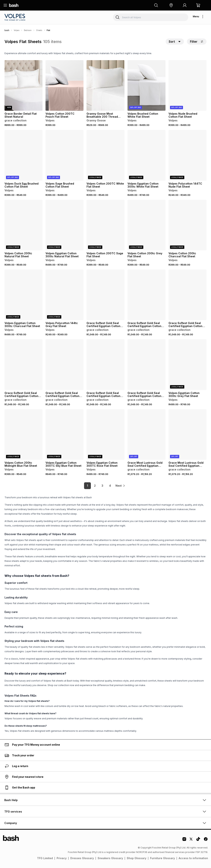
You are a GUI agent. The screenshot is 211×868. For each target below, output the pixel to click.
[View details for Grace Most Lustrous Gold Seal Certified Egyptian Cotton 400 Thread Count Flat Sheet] (146, 434)
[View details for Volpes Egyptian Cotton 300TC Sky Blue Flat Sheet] (65, 434)
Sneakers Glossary (110, 858)
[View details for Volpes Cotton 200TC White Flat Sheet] (105, 155)
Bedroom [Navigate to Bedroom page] (28, 30)
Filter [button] (197, 42)
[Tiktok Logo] (198, 840)
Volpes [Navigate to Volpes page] (17, 30)
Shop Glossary (137, 858)
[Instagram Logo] (184, 840)
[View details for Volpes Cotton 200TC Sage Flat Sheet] (105, 225)
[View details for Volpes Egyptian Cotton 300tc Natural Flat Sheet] (65, 225)
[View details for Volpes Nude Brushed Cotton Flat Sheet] (187, 85)
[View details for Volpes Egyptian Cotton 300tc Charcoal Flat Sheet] (24, 295)
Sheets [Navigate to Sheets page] (39, 30)
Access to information (193, 858)
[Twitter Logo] (191, 840)
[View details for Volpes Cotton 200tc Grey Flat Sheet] (146, 225)
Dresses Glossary (82, 858)
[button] (171, 5)
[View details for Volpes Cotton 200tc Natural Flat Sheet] (24, 225)
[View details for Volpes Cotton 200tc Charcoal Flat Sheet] (187, 225)
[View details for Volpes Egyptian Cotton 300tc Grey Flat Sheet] (187, 365)
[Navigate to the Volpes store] (15, 17)
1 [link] (85, 486)
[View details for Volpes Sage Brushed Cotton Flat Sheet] (65, 155)
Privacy (62, 858)
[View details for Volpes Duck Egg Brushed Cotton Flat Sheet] (24, 155)
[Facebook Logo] (206, 840)
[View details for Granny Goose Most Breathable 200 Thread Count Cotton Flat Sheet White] (105, 85)
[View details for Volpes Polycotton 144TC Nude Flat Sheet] (187, 155)
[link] (121, 486)
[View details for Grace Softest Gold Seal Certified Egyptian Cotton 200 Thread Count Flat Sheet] (105, 295)
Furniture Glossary (162, 858)
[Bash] (7, 30)
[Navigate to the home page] (14, 5)
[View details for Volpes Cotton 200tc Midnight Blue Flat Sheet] (24, 434)
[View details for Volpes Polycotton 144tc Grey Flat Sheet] (65, 295)
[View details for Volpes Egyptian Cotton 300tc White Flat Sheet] (146, 155)
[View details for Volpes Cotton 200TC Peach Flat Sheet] (65, 85)
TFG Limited (45, 858)
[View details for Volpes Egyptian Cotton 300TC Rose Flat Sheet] (105, 434)
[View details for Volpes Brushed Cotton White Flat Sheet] (146, 85)
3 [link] (100, 486)
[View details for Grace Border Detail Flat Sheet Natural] (24, 85)
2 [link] (92, 486)
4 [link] (107, 486)
